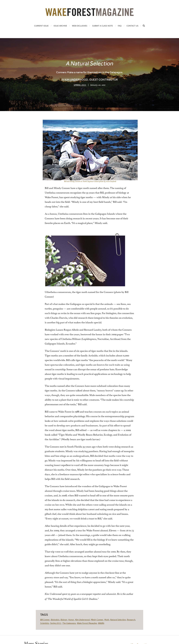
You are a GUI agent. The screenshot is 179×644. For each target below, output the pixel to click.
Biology (64, 620)
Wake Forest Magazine (87, 623)
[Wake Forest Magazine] (90, 14)
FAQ (120, 26)
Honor (71, 620)
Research (131, 620)
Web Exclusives (80, 26)
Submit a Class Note (103, 26)
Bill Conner (45, 620)
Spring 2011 (80, 85)
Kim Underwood (82, 620)
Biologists (55, 620)
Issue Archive (60, 26)
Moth (107, 620)
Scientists (45, 623)
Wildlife (101, 623)
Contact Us (132, 26)
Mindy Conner (97, 620)
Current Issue (41, 26)
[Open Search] (144, 26)
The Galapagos (69, 623)
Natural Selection (118, 620)
